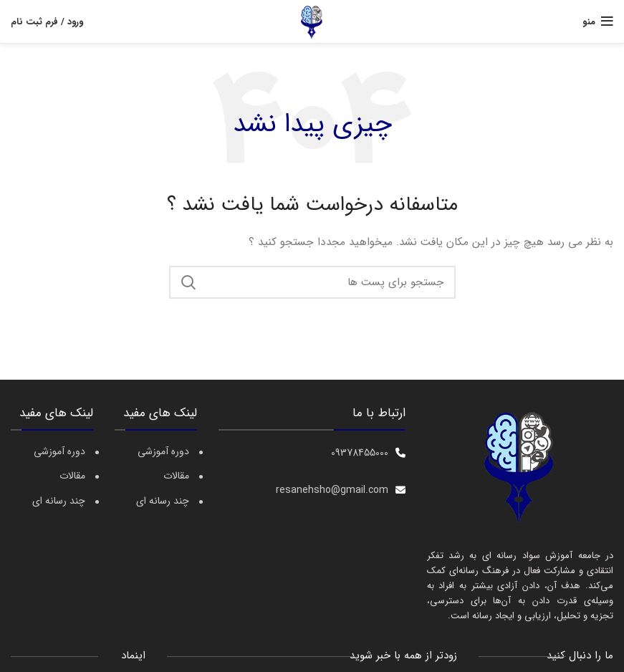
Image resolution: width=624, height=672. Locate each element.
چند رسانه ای (59, 501)
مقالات (72, 476)
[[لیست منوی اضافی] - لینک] (312, 453)
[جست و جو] (312, 282)
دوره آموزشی (59, 452)
